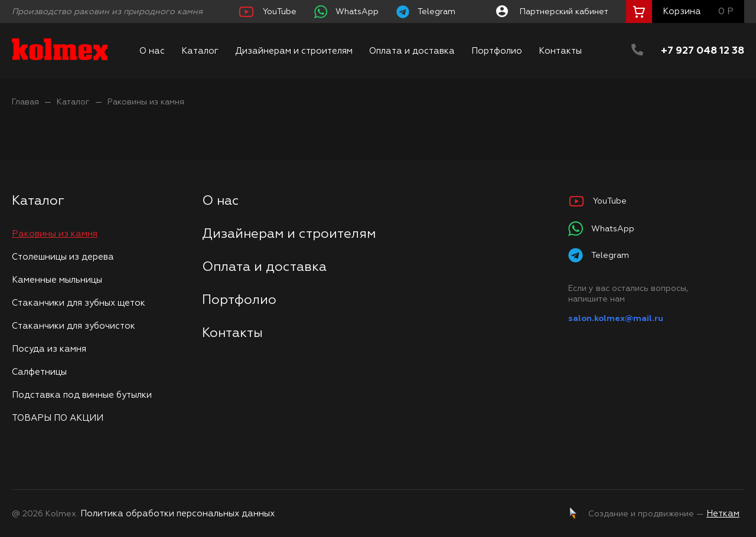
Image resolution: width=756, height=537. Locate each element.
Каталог (200, 51)
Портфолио (497, 51)
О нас (152, 51)
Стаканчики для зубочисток (74, 326)
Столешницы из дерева (63, 257)
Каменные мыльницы (57, 280)
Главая (25, 102)
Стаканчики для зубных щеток (79, 303)
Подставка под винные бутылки (82, 395)
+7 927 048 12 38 (703, 51)
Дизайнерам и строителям (294, 51)
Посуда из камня (49, 349)
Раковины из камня (146, 102)
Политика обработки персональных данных (177, 514)
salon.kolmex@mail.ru (616, 319)
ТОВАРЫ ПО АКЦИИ (58, 418)
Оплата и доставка (412, 51)
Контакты (560, 51)
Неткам (723, 514)
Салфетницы (39, 372)
